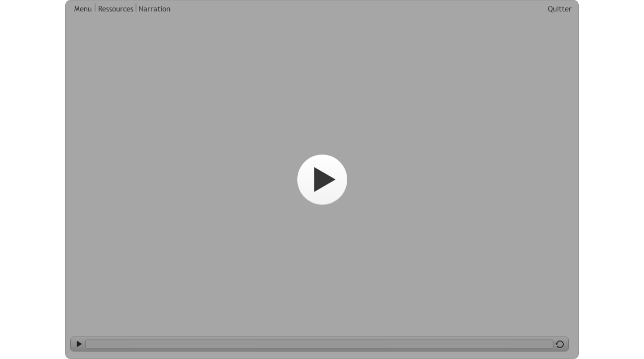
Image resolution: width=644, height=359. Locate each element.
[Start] (322, 179)
